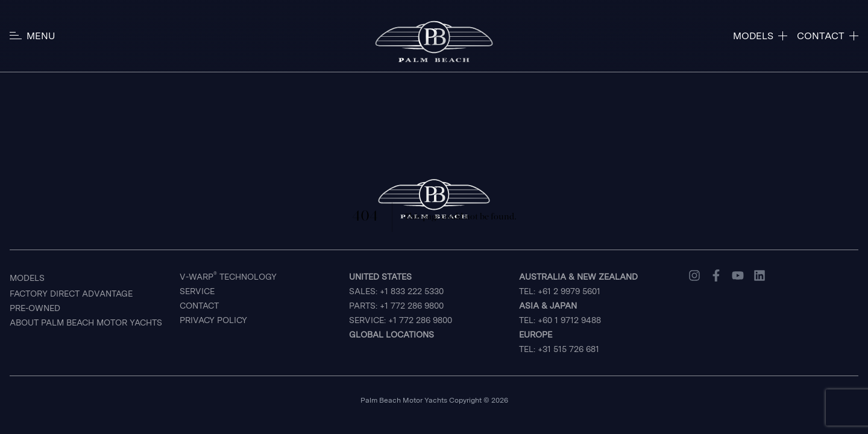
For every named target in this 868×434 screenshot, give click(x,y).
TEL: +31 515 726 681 (559, 342)
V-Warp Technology (228, 276)
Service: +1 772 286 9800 (401, 320)
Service (197, 291)
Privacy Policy (213, 320)
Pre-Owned (35, 308)
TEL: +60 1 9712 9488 (560, 313)
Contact (199, 306)
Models (27, 278)
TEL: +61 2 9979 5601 (578, 284)
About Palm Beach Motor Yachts (86, 322)
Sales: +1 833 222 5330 (396, 284)
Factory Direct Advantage (71, 294)
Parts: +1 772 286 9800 (396, 306)
